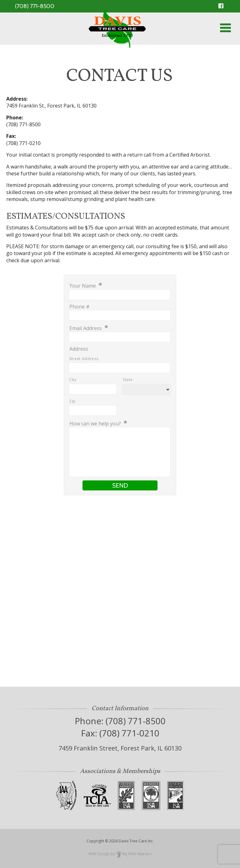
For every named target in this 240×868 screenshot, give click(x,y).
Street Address (84, 359)
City (73, 380)
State (128, 380)
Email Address (89, 328)
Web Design (99, 854)
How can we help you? (98, 423)
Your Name (86, 286)
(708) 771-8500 (35, 6)
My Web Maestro (137, 854)
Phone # (80, 307)
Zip (72, 401)
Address (79, 349)
